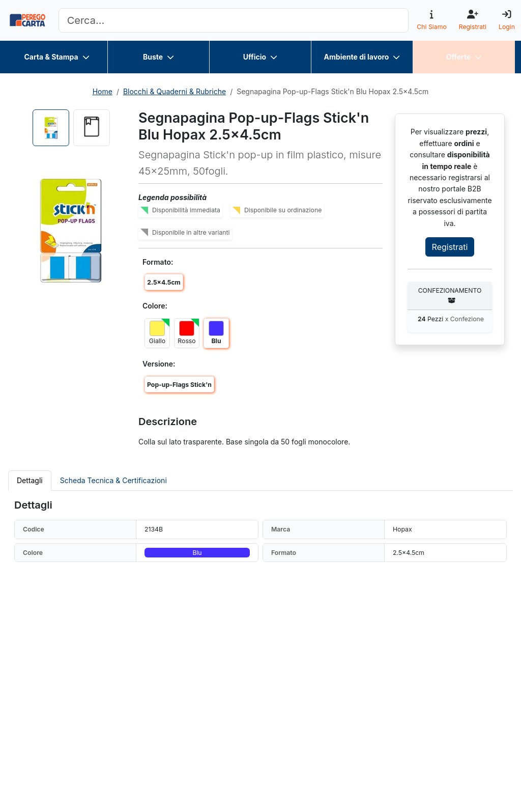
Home (103, 91)
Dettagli (30, 480)
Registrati (450, 247)
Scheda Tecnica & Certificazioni (113, 480)
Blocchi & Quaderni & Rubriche (175, 91)
